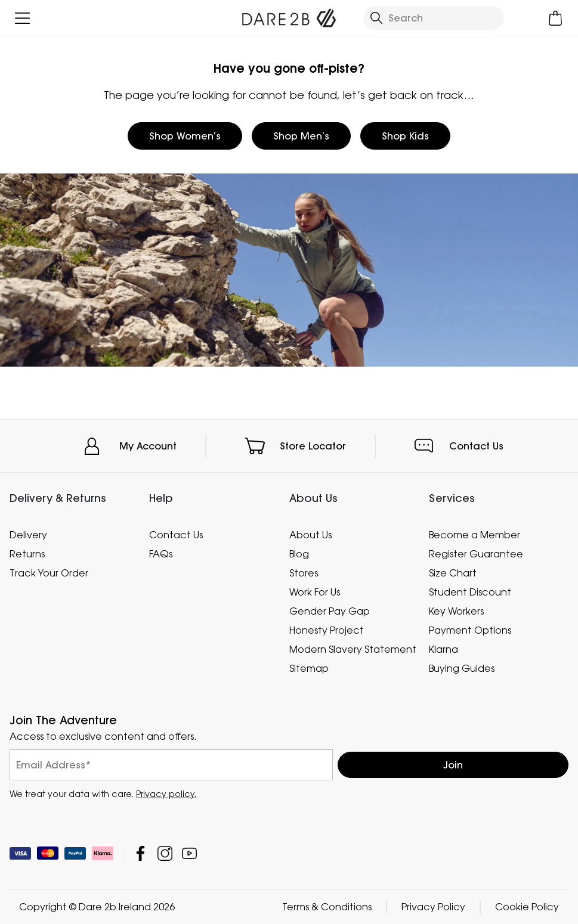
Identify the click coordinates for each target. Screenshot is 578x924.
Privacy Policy (433, 907)
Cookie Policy (527, 907)
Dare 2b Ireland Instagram (165, 854)
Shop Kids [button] (405, 136)
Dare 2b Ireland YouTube (189, 854)
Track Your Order (49, 573)
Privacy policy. (166, 794)
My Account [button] (148, 446)
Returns (27, 554)
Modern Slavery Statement (353, 649)
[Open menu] (22, 18)
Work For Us (315, 592)
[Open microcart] (556, 18)
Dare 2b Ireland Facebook (140, 854)
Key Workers (456, 611)
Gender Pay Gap (330, 611)
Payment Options (470, 630)
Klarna (443, 649)
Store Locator (313, 446)
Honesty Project (327, 630)
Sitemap (309, 668)
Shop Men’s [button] (301, 136)
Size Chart (453, 573)
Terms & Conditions (327, 907)
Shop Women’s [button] (185, 136)
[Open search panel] (434, 18)
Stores (304, 573)
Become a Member (475, 535)
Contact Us (476, 446)
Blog (299, 554)
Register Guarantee (476, 554)
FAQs (161, 554)
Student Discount (470, 592)
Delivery (28, 535)
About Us (310, 535)
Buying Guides (462, 668)
